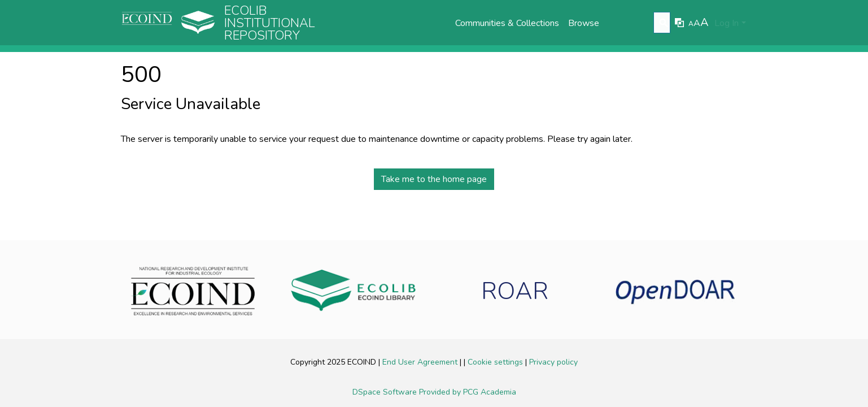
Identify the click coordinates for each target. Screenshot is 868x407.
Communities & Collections (507, 23)
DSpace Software (386, 392)
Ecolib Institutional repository (270, 23)
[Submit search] (663, 23)
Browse (584, 23)
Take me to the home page (434, 179)
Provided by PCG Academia (468, 392)
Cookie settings (496, 362)
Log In (727, 23)
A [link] (691, 24)
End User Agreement (421, 362)
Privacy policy (553, 362)
